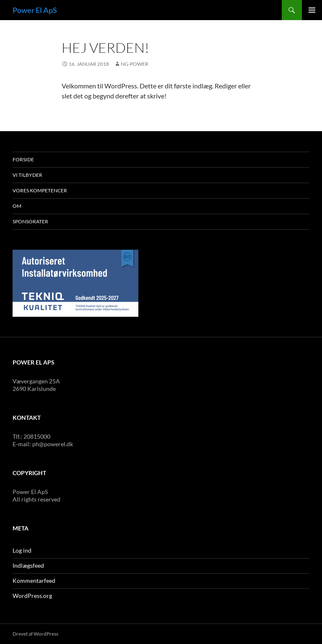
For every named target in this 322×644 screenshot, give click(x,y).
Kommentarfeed (34, 581)
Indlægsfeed (28, 565)
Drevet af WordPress (35, 634)
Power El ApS (35, 10)
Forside (23, 159)
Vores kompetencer (40, 190)
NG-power (135, 64)
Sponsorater (30, 221)
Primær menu (312, 10)
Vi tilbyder (27, 175)
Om (17, 206)
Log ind (22, 550)
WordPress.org (32, 596)
